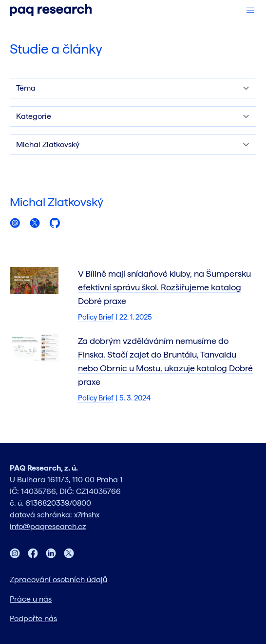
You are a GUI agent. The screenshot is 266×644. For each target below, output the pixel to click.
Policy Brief (96, 317)
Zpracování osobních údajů (58, 579)
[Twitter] (69, 553)
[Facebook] (33, 553)
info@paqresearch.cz (48, 526)
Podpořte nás (33, 618)
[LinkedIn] (51, 553)
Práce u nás (31, 599)
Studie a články (56, 49)
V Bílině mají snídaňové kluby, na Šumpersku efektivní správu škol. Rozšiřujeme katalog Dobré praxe (164, 287)
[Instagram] (15, 553)
